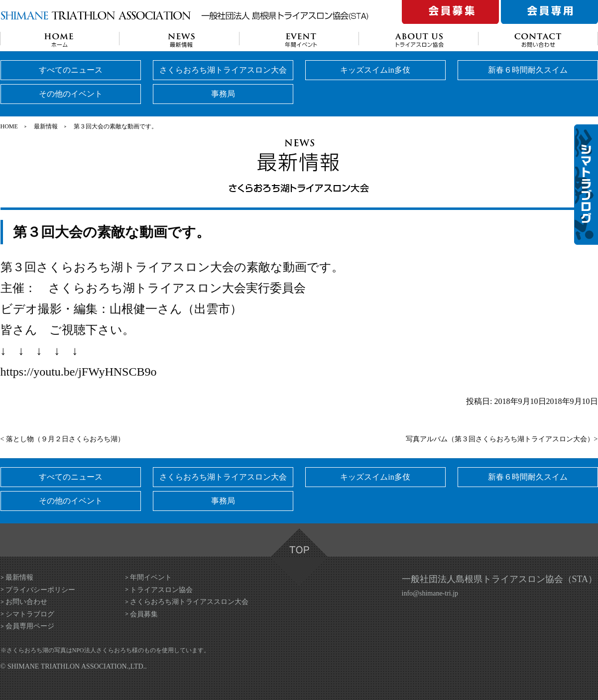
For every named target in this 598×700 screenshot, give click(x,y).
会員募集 (144, 614)
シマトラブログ (30, 614)
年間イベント (151, 577)
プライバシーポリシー (40, 590)
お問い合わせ (26, 602)
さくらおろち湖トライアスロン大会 (223, 70)
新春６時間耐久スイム (528, 70)
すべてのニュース (71, 70)
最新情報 (46, 126)
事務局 (223, 94)
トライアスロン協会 (161, 590)
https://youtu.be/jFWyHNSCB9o (79, 372)
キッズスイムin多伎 (375, 70)
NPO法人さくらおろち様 (105, 650)
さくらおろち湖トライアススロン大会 (189, 602)
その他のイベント (71, 94)
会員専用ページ (30, 626)
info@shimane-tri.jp (430, 593)
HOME (9, 126)
